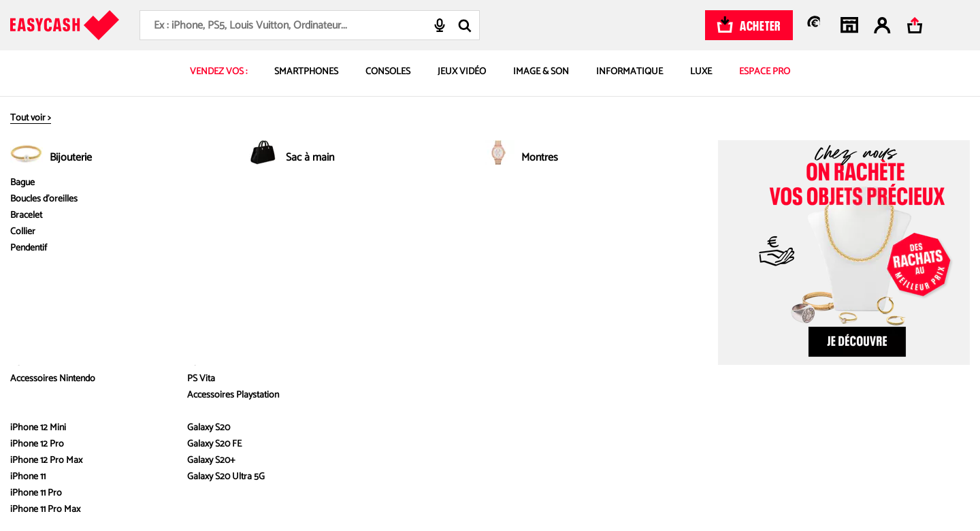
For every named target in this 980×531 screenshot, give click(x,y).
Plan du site (712, 350)
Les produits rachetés (333, 291)
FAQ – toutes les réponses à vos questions (572, 252)
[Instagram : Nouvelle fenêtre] (772, 418)
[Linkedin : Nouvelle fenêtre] (866, 418)
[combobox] (310, 25)
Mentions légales (722, 271)
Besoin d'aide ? (524, 214)
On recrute (113, 350)
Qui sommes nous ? (130, 252)
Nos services (322, 214)
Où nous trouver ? (127, 331)
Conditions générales (730, 291)
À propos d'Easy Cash (143, 214)
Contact (505, 291)
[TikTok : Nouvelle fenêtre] (741, 418)
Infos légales (721, 214)
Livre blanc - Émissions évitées (150, 291)
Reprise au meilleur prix (337, 271)
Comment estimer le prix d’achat (354, 252)
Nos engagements (127, 271)
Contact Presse (519, 311)
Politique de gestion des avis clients (757, 331)
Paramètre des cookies (734, 370)
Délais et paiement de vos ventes (553, 271)
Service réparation (327, 331)
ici (216, 492)
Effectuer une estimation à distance (359, 311)
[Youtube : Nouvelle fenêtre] (835, 418)
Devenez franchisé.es (133, 311)
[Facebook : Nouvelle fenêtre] (804, 418)
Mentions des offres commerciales (756, 252)
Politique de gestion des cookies (752, 311)
